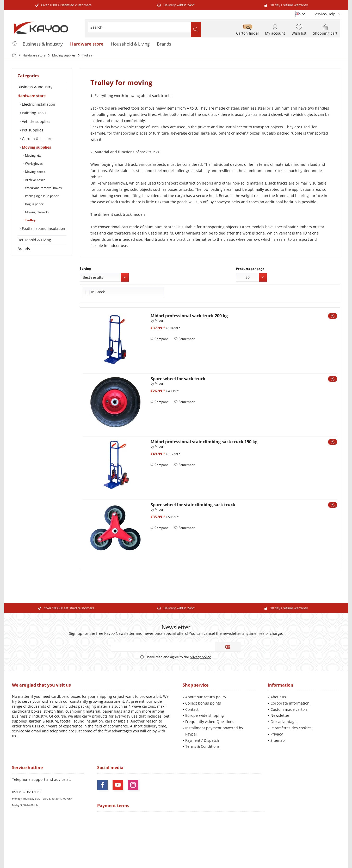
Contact (192, 709)
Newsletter (280, 715)
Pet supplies (32, 130)
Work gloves (33, 164)
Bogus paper (34, 204)
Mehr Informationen (325, 848)
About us (278, 697)
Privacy (277, 734)
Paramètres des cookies (291, 728)
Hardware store (32, 96)
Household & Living (34, 240)
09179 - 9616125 (26, 792)
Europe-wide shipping (205, 715)
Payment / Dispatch (202, 740)
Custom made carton (289, 709)
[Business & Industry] (43, 44)
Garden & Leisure (37, 139)
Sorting (85, 268)
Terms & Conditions (202, 746)
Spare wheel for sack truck (178, 379)
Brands (24, 249)
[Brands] (164, 44)
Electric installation (38, 104)
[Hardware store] (87, 44)
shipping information (255, 844)
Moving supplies (36, 147)
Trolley (30, 220)
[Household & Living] (130, 44)
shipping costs (166, 839)
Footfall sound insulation (43, 228)
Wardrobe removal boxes (43, 188)
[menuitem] (325, 14)
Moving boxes (35, 172)
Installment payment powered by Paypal (214, 731)
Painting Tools (34, 113)
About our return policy (206, 697)
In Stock (98, 292)
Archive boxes (35, 180)
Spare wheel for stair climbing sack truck (193, 505)
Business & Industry (35, 87)
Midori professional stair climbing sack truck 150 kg (204, 442)
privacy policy (200, 657)
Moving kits (33, 156)
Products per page (250, 269)
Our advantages (284, 722)
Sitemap (278, 740)
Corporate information (290, 703)
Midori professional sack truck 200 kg (189, 316)
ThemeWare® (212, 858)
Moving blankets (36, 212)
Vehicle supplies (36, 121)
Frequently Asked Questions (210, 722)
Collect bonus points (203, 703)
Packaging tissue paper (41, 196)
